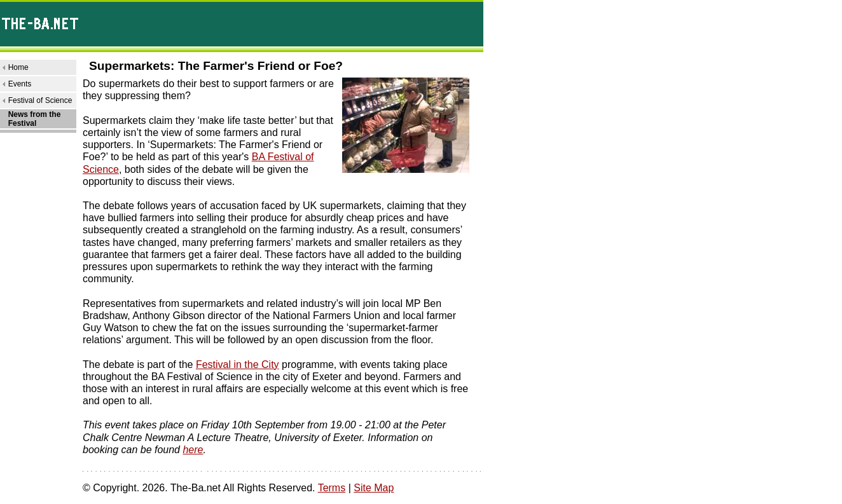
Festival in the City (238, 364)
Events (20, 84)
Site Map (374, 488)
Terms (332, 488)
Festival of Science (40, 100)
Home (18, 67)
